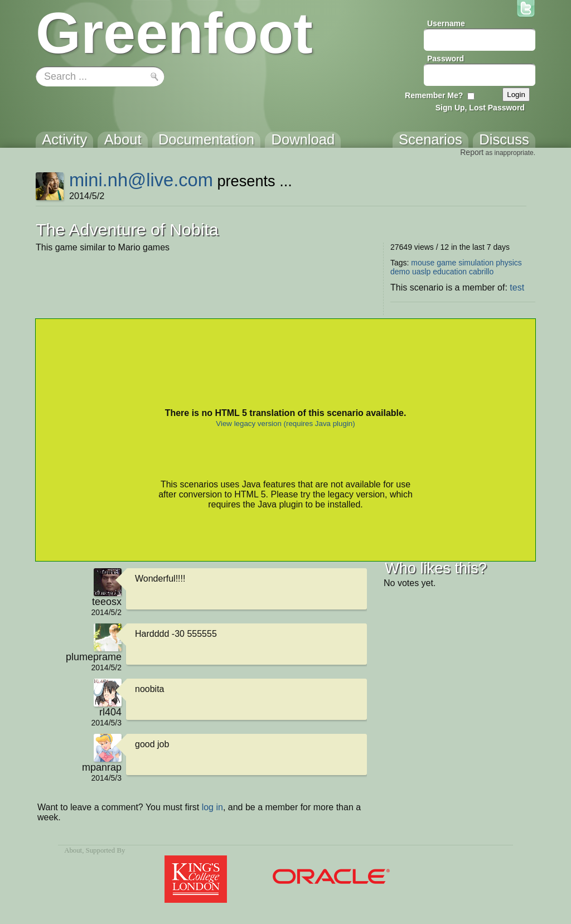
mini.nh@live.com (141, 180)
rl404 (110, 712)
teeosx (107, 602)
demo (400, 272)
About (73, 850)
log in (212, 807)
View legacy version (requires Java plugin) (285, 424)
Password (446, 59)
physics (509, 263)
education (450, 272)
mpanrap (102, 767)
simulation (476, 263)
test (517, 287)
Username (446, 23)
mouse (423, 263)
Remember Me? (434, 95)
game (446, 263)
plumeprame (94, 657)
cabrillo (481, 272)
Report (472, 152)
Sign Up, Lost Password (480, 108)
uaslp (421, 272)
